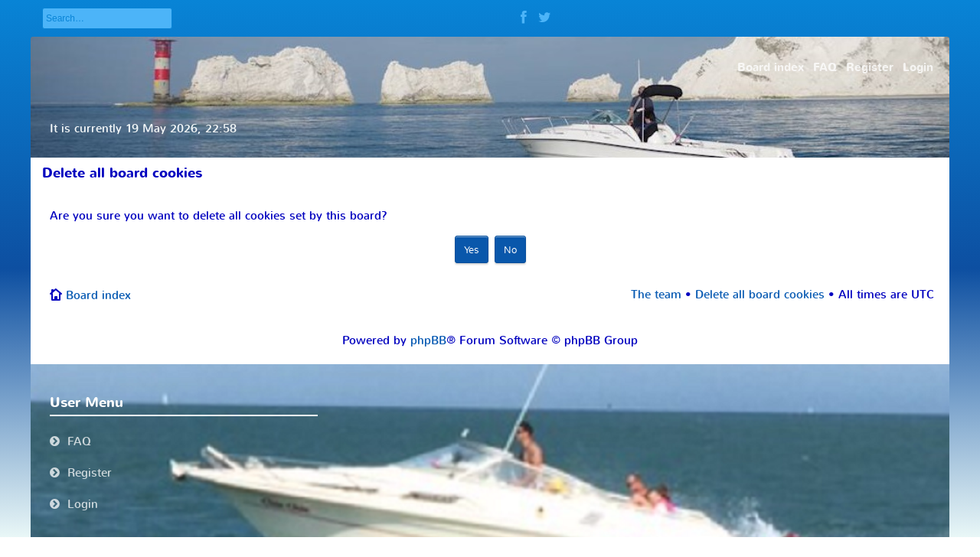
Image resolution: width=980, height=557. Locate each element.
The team (656, 295)
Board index (98, 295)
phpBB (428, 340)
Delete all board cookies (760, 295)
